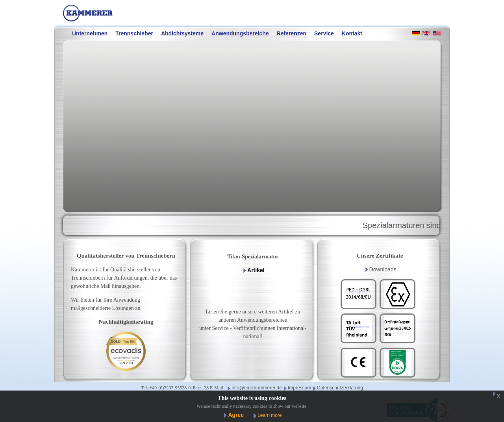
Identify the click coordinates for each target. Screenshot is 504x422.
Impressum (299, 388)
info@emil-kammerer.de (257, 388)
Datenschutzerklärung (340, 388)
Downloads (383, 269)
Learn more (270, 415)
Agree (236, 415)
